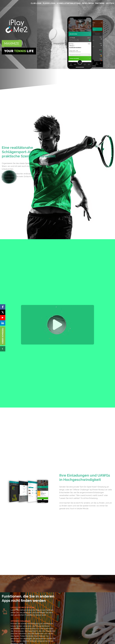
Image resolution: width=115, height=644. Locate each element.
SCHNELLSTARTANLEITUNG (69, 3)
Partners (100, 3)
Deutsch (110, 3)
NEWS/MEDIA (88, 3)
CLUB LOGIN (36, 3)
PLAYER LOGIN (49, 3)
